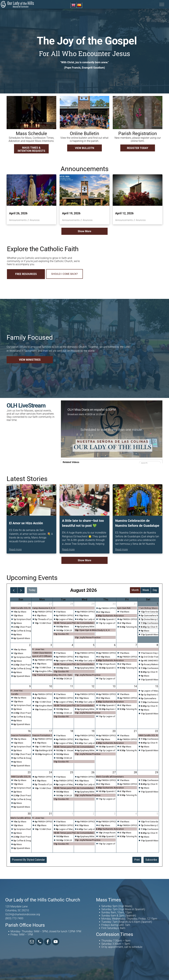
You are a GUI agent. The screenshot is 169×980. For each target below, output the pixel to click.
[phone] (40, 942)
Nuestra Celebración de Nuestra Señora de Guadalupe (137, 523)
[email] (32, 942)
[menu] (162, 4)
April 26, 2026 (18, 213)
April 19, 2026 (71, 213)
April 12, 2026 (124, 213)
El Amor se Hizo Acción (26, 523)
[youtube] (56, 942)
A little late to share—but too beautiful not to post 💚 (83, 523)
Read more (15, 549)
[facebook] (48, 942)
